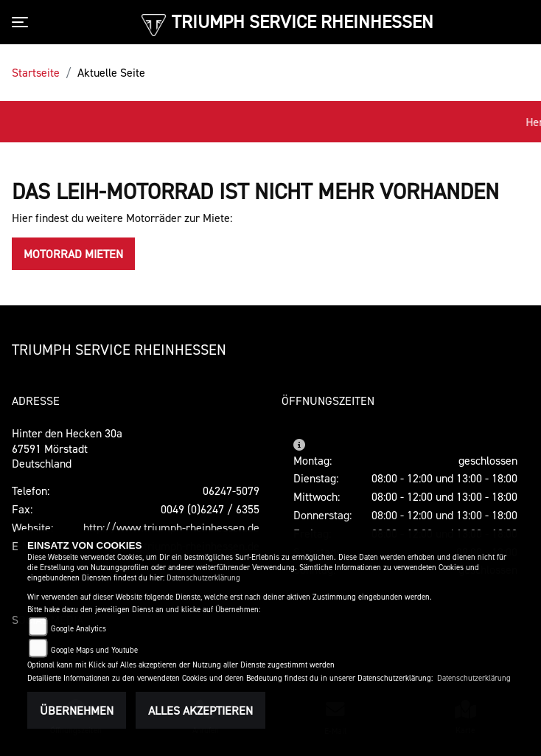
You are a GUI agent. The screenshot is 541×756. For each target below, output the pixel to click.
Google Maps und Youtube (94, 650)
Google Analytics (78, 629)
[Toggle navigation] (23, 22)
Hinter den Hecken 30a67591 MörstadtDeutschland (67, 448)
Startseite (36, 72)
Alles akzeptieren (200, 710)
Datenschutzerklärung (203, 578)
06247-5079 (231, 490)
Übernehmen (77, 710)
